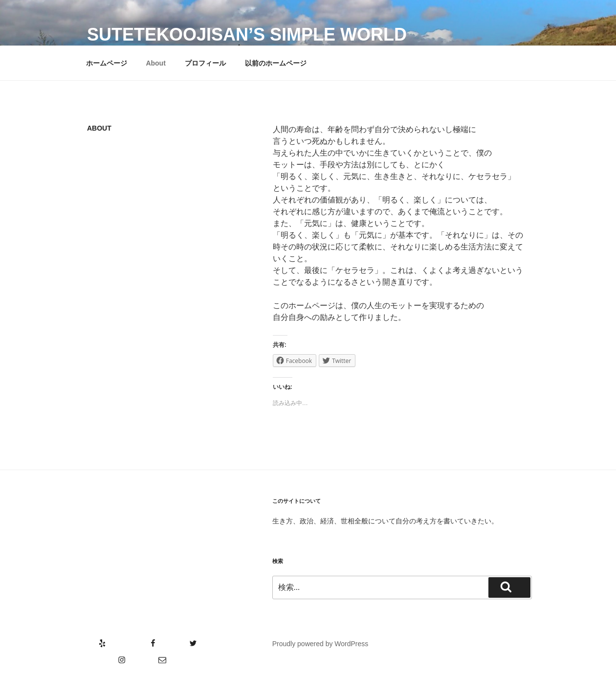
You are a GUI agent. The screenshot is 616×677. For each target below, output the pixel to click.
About (155, 63)
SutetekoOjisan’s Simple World (247, 34)
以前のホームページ (276, 63)
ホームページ (107, 63)
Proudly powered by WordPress (320, 644)
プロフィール (205, 63)
